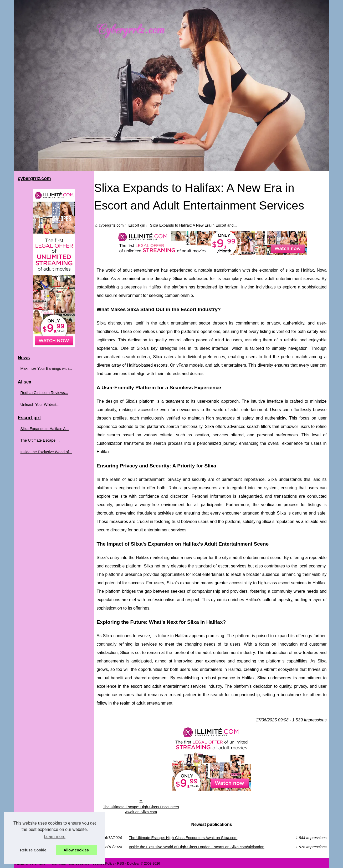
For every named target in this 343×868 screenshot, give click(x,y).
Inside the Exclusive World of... (46, 452)
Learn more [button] (55, 837)
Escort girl (136, 225)
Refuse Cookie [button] (33, 850)
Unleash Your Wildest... (40, 405)
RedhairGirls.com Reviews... (44, 393)
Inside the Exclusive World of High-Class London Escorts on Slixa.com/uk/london (196, 846)
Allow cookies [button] (76, 850)
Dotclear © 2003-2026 (143, 862)
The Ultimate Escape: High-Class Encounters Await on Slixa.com (140, 808)
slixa (290, 270)
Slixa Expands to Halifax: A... (45, 429)
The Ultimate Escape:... (40, 440)
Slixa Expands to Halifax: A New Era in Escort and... (192, 225)
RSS (121, 862)
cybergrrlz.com (110, 225)
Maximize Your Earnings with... (46, 368)
